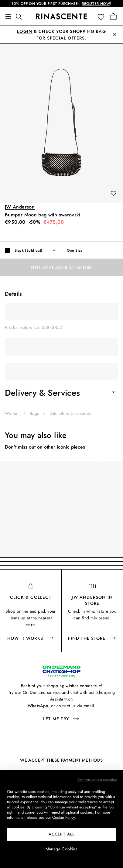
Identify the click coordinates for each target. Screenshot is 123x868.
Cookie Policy (63, 817)
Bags (34, 413)
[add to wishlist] (113, 194)
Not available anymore (61, 267)
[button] (102, 17)
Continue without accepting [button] (97, 780)
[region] (61, 509)
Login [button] (25, 31)
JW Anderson (20, 207)
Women (12, 413)
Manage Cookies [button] (62, 849)
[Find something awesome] (21, 16)
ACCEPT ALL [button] (62, 834)
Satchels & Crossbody (70, 413)
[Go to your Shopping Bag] (113, 16)
